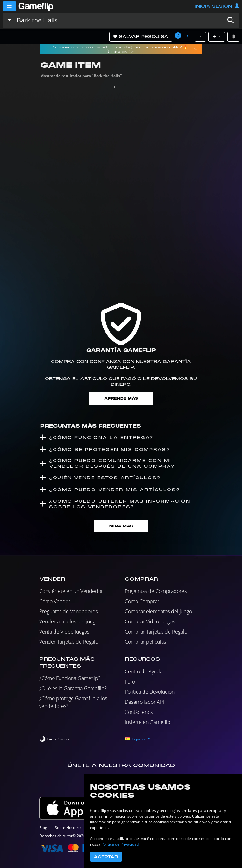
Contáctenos (139, 712)
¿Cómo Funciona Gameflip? (70, 678)
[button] (231, 20)
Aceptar (106, 857)
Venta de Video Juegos (64, 632)
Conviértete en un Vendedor (71, 591)
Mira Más (121, 526)
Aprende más (121, 399)
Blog (43, 828)
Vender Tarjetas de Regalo (69, 642)
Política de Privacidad (120, 844)
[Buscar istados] (118, 20)
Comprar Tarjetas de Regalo (156, 632)
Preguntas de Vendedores (68, 611)
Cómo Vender (55, 601)
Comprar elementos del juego (158, 611)
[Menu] (10, 6)
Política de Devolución (150, 692)
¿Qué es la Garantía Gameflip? (73, 688)
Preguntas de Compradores (156, 591)
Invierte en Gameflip (148, 722)
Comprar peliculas (145, 642)
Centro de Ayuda (144, 671)
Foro (130, 682)
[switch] (55, 739)
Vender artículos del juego (69, 621)
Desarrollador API (144, 702)
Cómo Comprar (142, 601)
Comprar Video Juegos (150, 621)
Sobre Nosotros (69, 828)
